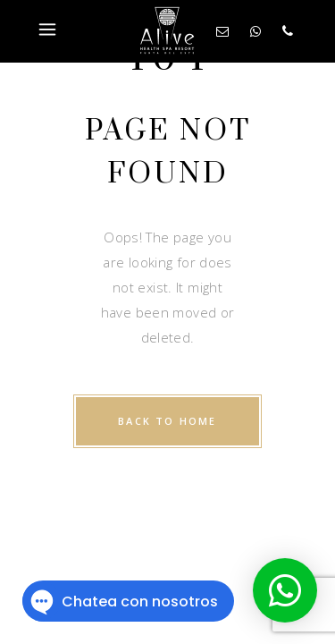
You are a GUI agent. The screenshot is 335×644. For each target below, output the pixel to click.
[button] (285, 590)
